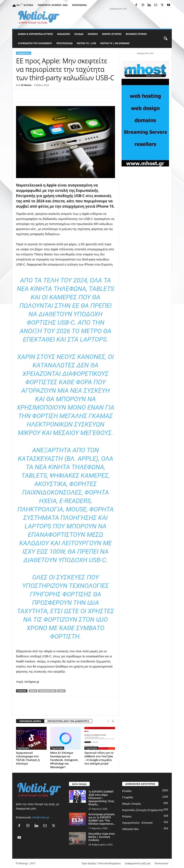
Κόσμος (93, 34)
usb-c (61, 691)
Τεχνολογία (24, 53)
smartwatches (47, 691)
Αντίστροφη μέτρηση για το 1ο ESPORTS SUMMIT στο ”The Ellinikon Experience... (102, 819)
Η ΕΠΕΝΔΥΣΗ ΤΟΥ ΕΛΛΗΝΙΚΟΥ (35, 43)
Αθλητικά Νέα (130, 829)
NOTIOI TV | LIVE (86, 43)
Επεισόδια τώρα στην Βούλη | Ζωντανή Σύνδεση (102, 837)
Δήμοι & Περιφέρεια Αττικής (35, 34)
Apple (33, 691)
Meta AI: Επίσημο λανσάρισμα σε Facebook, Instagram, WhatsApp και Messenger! (64, 760)
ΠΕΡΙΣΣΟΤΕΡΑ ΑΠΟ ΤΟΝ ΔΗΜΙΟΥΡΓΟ (68, 721)
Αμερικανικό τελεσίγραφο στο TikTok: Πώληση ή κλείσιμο (28, 758)
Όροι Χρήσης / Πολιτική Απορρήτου (101, 863)
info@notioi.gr (41, 817)
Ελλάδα (79, 34)
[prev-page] (108, 721)
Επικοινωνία (79, 5)
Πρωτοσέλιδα (64, 43)
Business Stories (136, 34)
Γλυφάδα (128, 797)
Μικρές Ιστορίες (112, 34)
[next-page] (113, 721)
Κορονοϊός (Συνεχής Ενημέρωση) (143, 810)
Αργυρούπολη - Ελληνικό (137, 823)
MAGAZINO (64, 34)
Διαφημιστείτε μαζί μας (138, 863)
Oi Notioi (26, 85)
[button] (165, 39)
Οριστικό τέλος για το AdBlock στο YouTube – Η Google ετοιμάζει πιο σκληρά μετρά (99, 758)
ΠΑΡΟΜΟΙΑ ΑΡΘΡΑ (30, 721)
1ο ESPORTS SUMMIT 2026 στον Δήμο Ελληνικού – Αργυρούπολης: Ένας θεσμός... (101, 798)
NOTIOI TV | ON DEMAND (115, 43)
